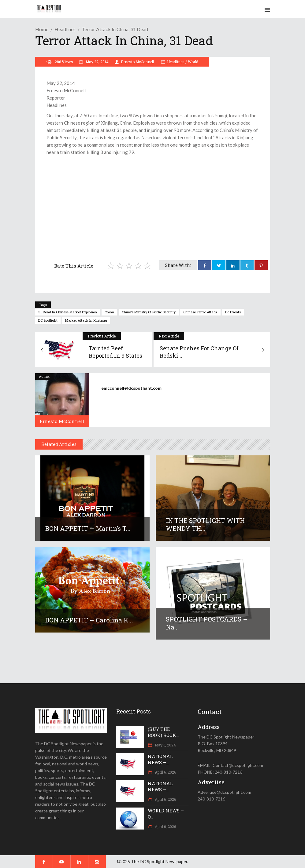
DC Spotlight (48, 320)
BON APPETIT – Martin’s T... (88, 528)
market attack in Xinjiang (86, 320)
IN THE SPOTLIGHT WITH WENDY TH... (205, 524)
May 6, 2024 (165, 745)
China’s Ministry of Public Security (149, 312)
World (193, 62)
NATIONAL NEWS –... (160, 759)
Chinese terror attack (200, 312)
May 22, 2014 (97, 62)
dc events (233, 312)
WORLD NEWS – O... (166, 814)
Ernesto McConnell (137, 62)
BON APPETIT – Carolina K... (89, 620)
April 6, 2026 (165, 772)
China (109, 312)
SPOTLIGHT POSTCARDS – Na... (207, 623)
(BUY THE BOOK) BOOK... (163, 732)
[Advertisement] (153, 202)
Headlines (65, 29)
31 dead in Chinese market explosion (68, 312)
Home (42, 29)
